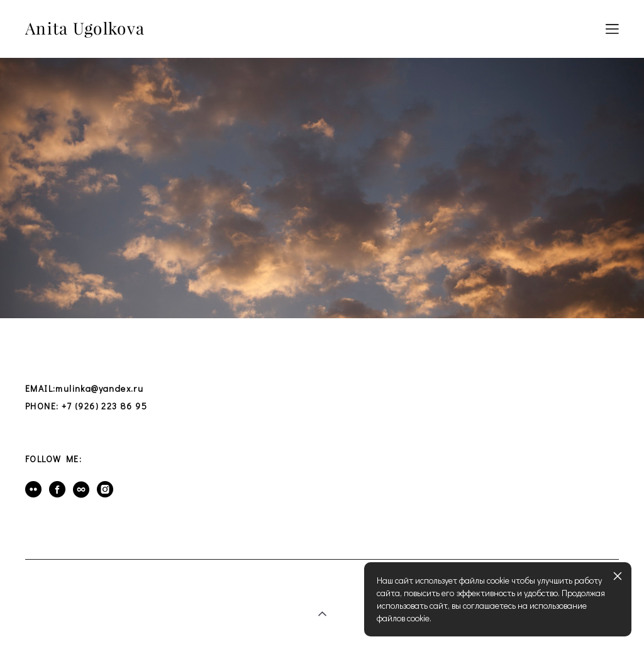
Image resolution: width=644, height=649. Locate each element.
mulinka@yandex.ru (99, 388)
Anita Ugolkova (85, 29)
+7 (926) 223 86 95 (104, 406)
